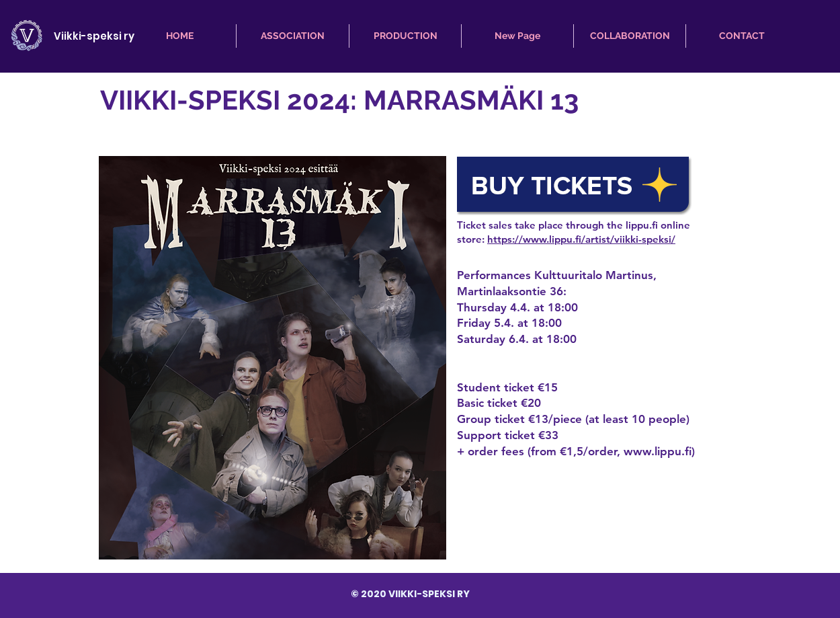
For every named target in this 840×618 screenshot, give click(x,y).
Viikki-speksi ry (94, 36)
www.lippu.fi (658, 451)
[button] (293, 36)
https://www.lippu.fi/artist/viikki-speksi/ (581, 239)
